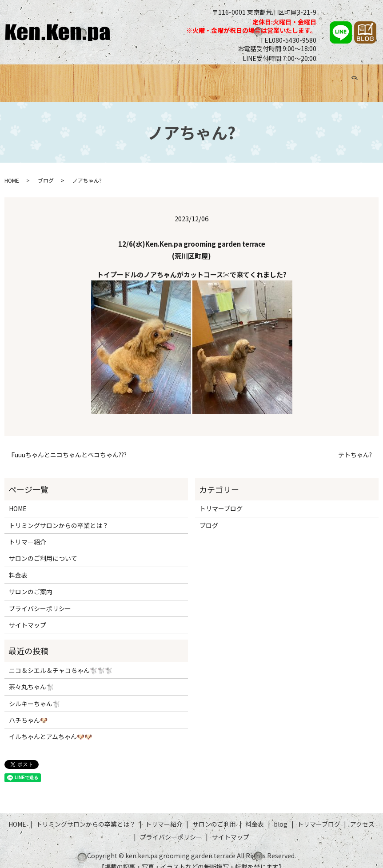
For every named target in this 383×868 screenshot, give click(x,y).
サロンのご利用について (43, 548)
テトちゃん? (355, 444)
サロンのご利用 (211, 77)
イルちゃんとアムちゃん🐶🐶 (50, 726)
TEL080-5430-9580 (288, 40)
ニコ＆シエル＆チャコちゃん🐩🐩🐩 (61, 660)
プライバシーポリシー (40, 598)
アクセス (339, 77)
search (366, 76)
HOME (27, 77)
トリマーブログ (302, 77)
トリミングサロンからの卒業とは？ (92, 77)
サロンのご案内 (31, 581)
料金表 (246, 77)
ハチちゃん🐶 (28, 709)
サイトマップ (28, 614)
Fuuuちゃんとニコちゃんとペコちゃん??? (69, 444)
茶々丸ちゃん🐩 (31, 676)
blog (281, 813)
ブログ (267, 77)
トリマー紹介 (167, 77)
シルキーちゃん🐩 (34, 693)
